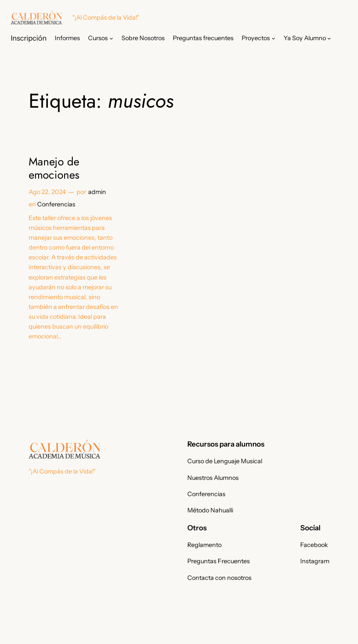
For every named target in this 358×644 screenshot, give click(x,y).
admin (97, 192)
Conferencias (56, 204)
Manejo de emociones (54, 169)
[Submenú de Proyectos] (274, 38)
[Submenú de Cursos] (111, 38)
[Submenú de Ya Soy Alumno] (329, 38)
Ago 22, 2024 (47, 192)
